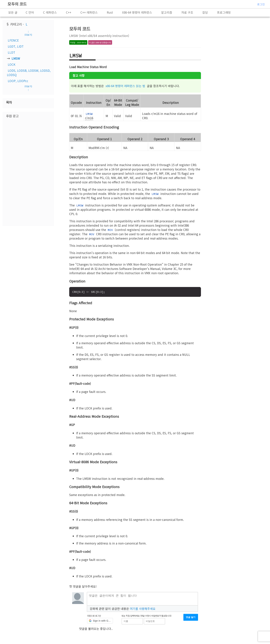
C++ (69, 12)
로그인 (261, 4)
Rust (110, 12)
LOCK (12, 64)
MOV (110, 230)
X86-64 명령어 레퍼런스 (137, 12)
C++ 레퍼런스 (89, 12)
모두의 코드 (17, 4)
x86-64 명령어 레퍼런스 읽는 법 (125, 86)
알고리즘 (167, 12)
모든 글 (13, 12)
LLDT (11, 52)
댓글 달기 (191, 619)
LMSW (16, 58)
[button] (100, 622)
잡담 (205, 12)
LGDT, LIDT (16, 46)
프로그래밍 (224, 12)
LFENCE (13, 40)
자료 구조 (187, 12)
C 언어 (30, 12)
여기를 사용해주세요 (143, 610)
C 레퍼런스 (50, 12)
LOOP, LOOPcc (18, 81)
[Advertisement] (28, 172)
